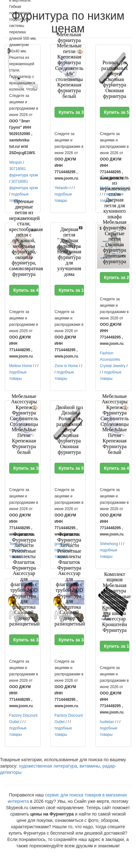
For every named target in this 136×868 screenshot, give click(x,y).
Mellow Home (21, 366)
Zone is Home (66, 366)
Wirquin (16, 162)
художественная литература (48, 766)
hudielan (107, 722)
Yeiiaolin (62, 188)
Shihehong (109, 544)
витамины (90, 766)
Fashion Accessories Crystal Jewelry (113, 359)
